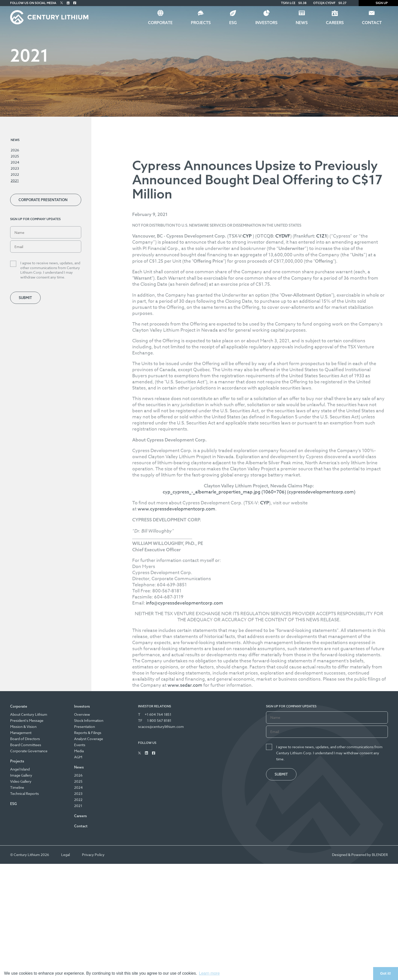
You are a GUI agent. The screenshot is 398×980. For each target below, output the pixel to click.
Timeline (17, 788)
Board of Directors (25, 740)
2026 (15, 150)
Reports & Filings (88, 734)
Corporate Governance (29, 752)
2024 (15, 162)
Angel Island (20, 770)
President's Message (27, 721)
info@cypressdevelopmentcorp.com (189, 774)
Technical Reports (24, 794)
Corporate (160, 23)
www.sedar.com (222, 856)
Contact (372, 23)
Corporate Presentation (43, 200)
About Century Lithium (29, 715)
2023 (15, 168)
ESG (233, 23)
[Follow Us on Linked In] (68, 3)
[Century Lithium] (49, 17)
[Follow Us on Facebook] (75, 3)
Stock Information (89, 721)
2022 (15, 174)
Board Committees (26, 746)
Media (79, 752)
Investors (266, 23)
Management (21, 734)
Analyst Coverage (89, 740)
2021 (15, 180)
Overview (82, 715)
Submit (25, 298)
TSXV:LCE (288, 3)
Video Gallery (21, 782)
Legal (65, 856)
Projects (201, 23)
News (302, 23)
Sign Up (378, 3)
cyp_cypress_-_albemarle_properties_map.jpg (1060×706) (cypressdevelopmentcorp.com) (262, 663)
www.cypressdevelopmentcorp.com (181, 680)
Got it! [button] (386, 973)
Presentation (85, 728)
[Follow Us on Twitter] (62, 3)
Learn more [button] (209, 973)
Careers (335, 23)
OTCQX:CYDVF (324, 3)
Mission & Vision (23, 728)
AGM (78, 758)
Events (80, 746)
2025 (15, 156)
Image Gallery (21, 776)
